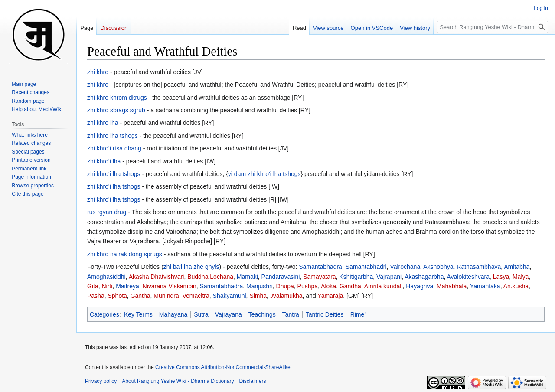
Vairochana (405, 267)
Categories (104, 314)
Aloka (328, 286)
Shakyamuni (230, 296)
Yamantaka (485, 286)
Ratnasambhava (479, 267)
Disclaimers (253, 381)
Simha (258, 296)
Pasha (96, 296)
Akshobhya (438, 267)
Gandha (350, 286)
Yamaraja (330, 296)
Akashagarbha (424, 277)
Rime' (358, 314)
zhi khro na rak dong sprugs (125, 254)
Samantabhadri (366, 267)
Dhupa (285, 286)
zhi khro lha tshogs (113, 136)
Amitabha (517, 267)
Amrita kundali (384, 286)
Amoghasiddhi (106, 277)
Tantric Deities (325, 314)
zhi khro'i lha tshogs (114, 174)
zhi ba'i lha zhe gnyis (191, 267)
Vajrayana (229, 314)
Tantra (291, 314)
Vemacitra (196, 296)
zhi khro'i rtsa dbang (114, 148)
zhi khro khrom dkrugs (117, 98)
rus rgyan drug (107, 212)
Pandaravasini (281, 277)
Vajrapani (389, 277)
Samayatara (319, 277)
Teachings (262, 314)
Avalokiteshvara (468, 277)
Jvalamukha (286, 296)
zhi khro (98, 72)
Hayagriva (420, 286)
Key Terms (138, 314)
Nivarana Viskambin (170, 286)
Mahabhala (452, 286)
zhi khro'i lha (104, 161)
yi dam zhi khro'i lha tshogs (264, 174)
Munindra (166, 296)
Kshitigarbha (356, 277)
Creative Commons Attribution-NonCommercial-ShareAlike (223, 367)
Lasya (501, 277)
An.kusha (516, 286)
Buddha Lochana (210, 277)
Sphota (117, 296)
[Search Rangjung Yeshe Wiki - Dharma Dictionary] (493, 27)
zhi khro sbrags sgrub (116, 110)
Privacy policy (101, 381)
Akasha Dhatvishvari (157, 277)
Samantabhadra (320, 267)
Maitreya (127, 286)
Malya (521, 277)
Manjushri (260, 286)
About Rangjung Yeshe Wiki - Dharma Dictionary (178, 381)
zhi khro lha (103, 123)
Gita (93, 286)
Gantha (140, 296)
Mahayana (173, 314)
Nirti (107, 286)
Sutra (201, 314)
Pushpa (308, 286)
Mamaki (247, 277)
